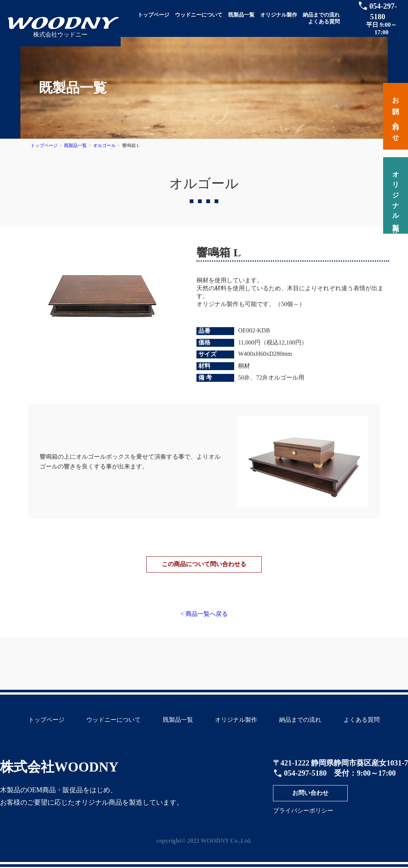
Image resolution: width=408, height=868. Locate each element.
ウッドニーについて (199, 15)
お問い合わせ (310, 801)
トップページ (153, 15)
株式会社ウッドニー (60, 34)
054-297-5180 (305, 782)
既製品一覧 (241, 15)
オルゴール (104, 145)
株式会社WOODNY (59, 776)
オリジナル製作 (279, 15)
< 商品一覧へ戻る (204, 622)
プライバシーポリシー (303, 819)
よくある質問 (324, 22)
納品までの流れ (321, 15)
